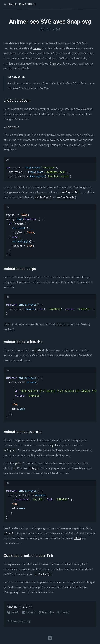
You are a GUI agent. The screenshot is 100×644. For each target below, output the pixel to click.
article (77, 538)
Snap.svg (55, 64)
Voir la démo (11, 127)
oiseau (37, 48)
